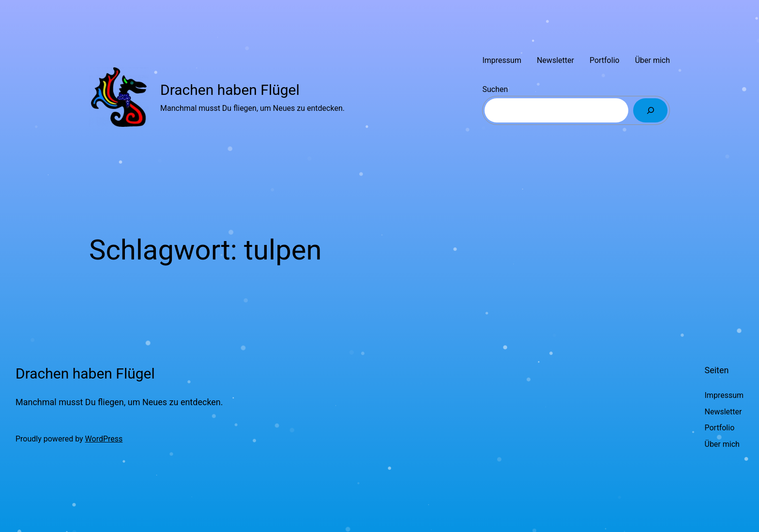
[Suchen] (650, 110)
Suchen (495, 89)
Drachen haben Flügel (230, 90)
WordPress (104, 439)
